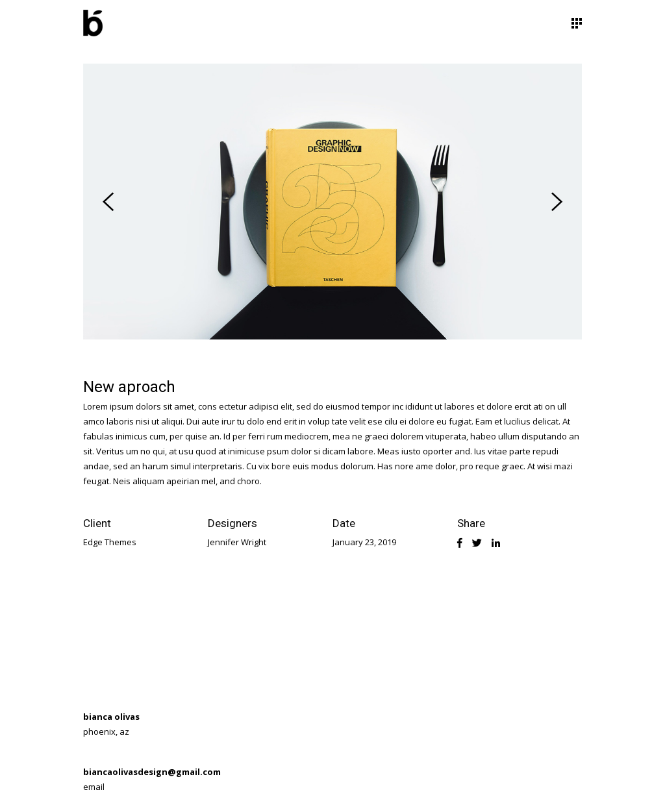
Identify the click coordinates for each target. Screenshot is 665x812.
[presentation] (108, 202)
